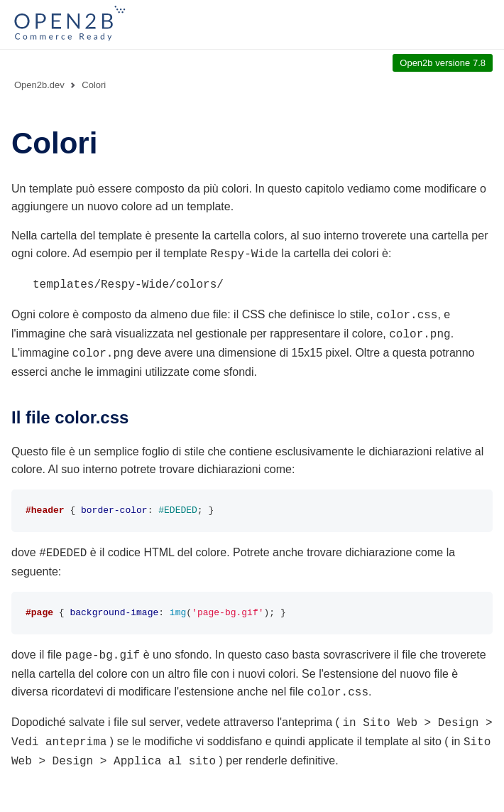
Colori (94, 85)
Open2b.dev (39, 85)
